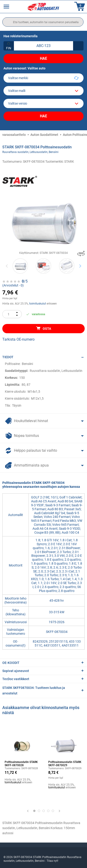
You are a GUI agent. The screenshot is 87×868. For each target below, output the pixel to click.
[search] (43, 22)
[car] (43, 103)
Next (80, 266)
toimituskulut (38, 304)
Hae (43, 58)
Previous (7, 266)
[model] (43, 91)
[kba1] (43, 46)
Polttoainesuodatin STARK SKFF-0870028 (21, 764)
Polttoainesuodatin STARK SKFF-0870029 (65, 764)
